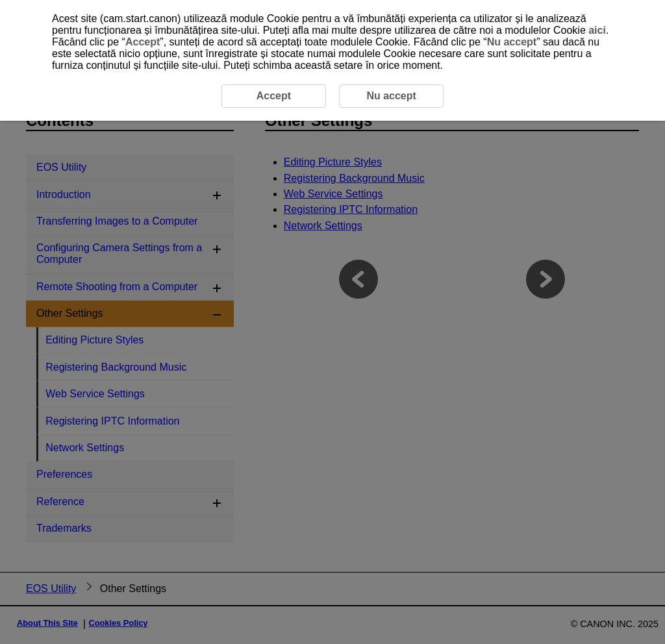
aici (597, 30)
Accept (143, 42)
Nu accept (512, 42)
